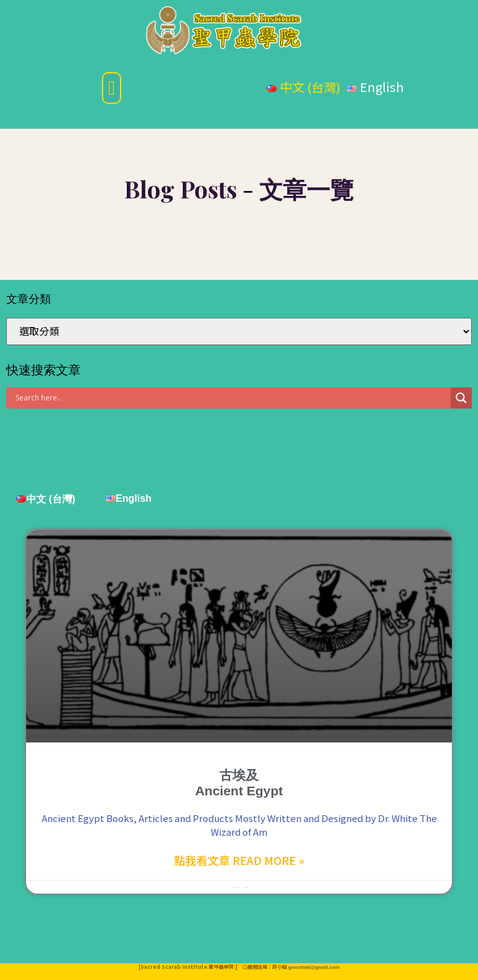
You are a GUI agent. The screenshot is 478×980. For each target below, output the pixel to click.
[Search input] (232, 398)
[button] (112, 88)
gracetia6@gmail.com (314, 967)
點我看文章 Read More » (239, 860)
